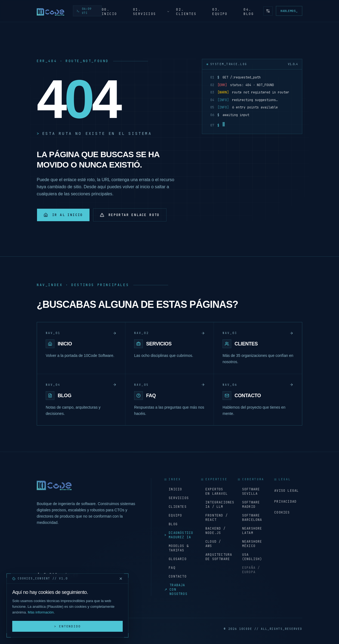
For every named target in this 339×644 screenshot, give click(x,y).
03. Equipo (220, 12)
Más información (41, 612)
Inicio (173, 489)
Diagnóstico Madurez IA (178, 535)
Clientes (175, 507)
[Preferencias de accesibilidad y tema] (268, 11)
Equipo (173, 515)
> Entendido (68, 626)
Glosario (175, 559)
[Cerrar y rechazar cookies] (121, 579)
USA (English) (250, 557)
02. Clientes (186, 12)
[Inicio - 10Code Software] (50, 11)
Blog (171, 524)
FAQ (170, 568)
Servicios (177, 498)
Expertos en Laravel (214, 491)
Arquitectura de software (215, 557)
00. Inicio (109, 12)
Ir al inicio (63, 215)
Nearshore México (250, 544)
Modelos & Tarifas (177, 548)
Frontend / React (214, 518)
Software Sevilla (249, 491)
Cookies (282, 512)
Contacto (175, 576)
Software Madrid (249, 505)
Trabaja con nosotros (176, 590)
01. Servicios (151, 12)
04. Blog (249, 12)
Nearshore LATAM (250, 531)
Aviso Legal (286, 491)
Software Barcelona (250, 518)
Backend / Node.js (213, 531)
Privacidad (285, 502)
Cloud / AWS (211, 544)
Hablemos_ (289, 11)
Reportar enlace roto (130, 215)
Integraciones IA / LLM (215, 505)
